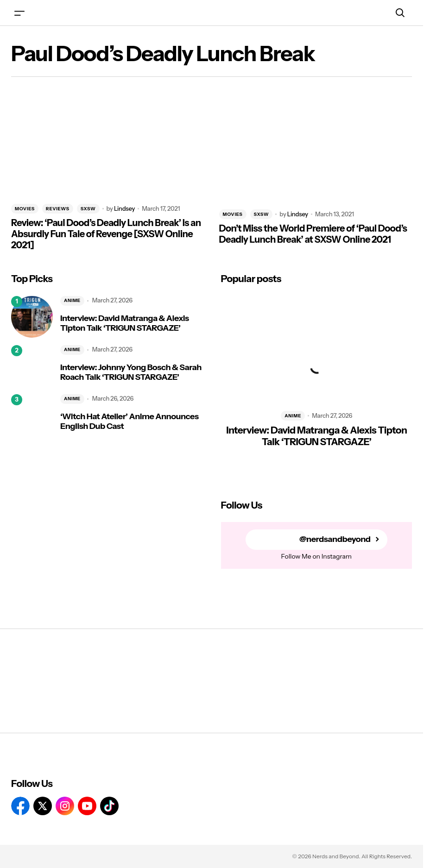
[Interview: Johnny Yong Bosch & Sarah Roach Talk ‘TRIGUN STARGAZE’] (32, 366)
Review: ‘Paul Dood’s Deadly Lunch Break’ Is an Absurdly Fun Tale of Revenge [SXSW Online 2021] (106, 234)
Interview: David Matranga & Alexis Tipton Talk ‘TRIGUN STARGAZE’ (125, 324)
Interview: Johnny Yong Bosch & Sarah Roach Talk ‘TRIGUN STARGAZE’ (131, 373)
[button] (19, 13)
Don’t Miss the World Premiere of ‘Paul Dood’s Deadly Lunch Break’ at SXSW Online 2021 (313, 234)
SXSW (88, 209)
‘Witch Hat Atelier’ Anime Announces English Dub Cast (129, 422)
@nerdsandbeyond (335, 539)
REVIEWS (58, 209)
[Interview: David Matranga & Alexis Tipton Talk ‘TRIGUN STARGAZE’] (32, 317)
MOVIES (25, 209)
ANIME (72, 300)
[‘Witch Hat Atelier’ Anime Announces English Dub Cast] (32, 415)
